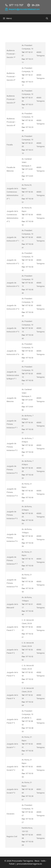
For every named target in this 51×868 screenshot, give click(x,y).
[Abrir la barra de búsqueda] (47, 18)
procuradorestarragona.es (29, 864)
